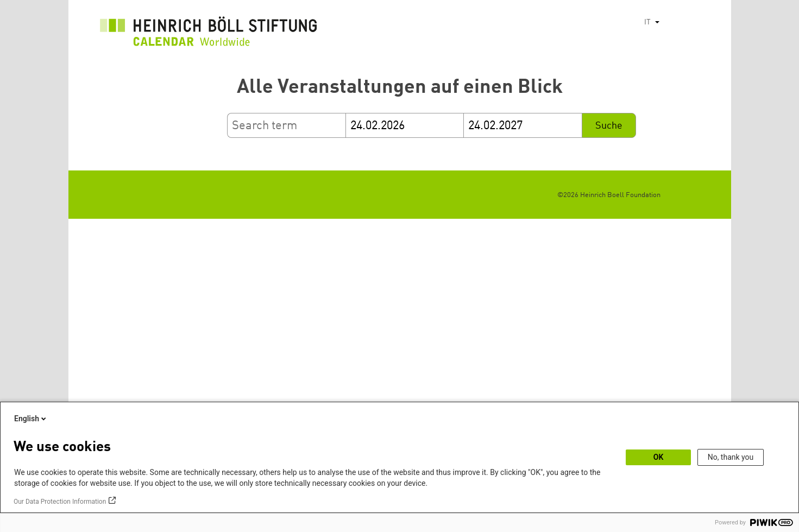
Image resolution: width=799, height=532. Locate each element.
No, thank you (731, 457)
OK (659, 457)
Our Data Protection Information (60, 502)
